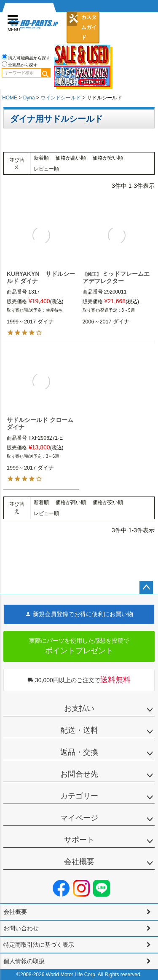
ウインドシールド (61, 98)
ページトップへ (146, 587)
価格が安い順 (108, 158)
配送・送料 (79, 730)
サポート (79, 840)
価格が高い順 (71, 158)
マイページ (79, 818)
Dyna (29, 98)
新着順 (41, 158)
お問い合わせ (21, 928)
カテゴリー (79, 796)
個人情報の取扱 (24, 961)
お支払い (79, 708)
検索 (46, 73)
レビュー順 (46, 169)
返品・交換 (79, 752)
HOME (10, 98)
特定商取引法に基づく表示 (39, 945)
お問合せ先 (79, 774)
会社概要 (79, 862)
